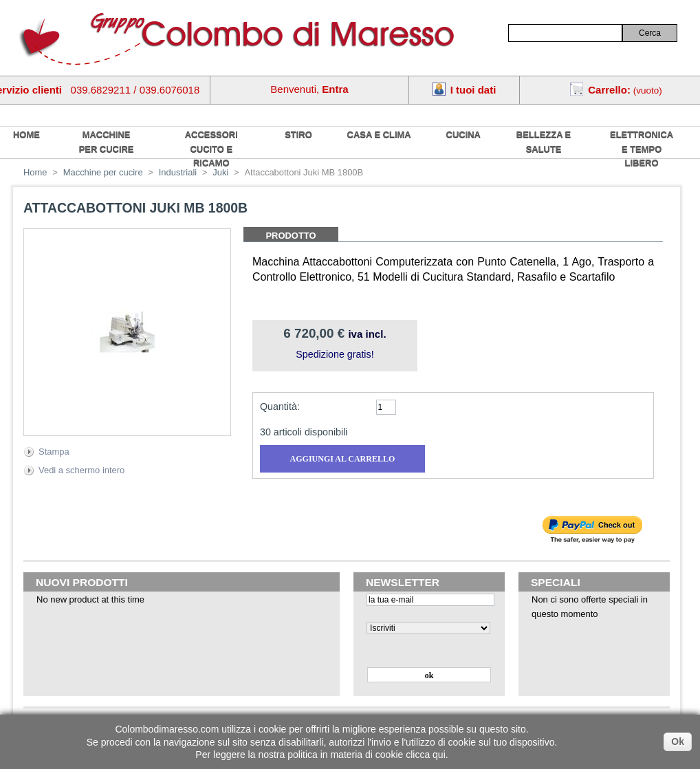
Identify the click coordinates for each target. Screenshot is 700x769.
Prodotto (291, 236)
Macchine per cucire (107, 142)
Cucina (463, 134)
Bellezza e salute (544, 142)
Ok (678, 741)
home (26, 134)
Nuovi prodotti (82, 582)
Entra (335, 89)
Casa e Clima (379, 134)
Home (35, 172)
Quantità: (280, 407)
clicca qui (426, 755)
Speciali (556, 582)
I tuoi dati (473, 90)
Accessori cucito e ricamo (211, 149)
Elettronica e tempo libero (642, 149)
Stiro (298, 134)
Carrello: (609, 90)
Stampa (54, 452)
